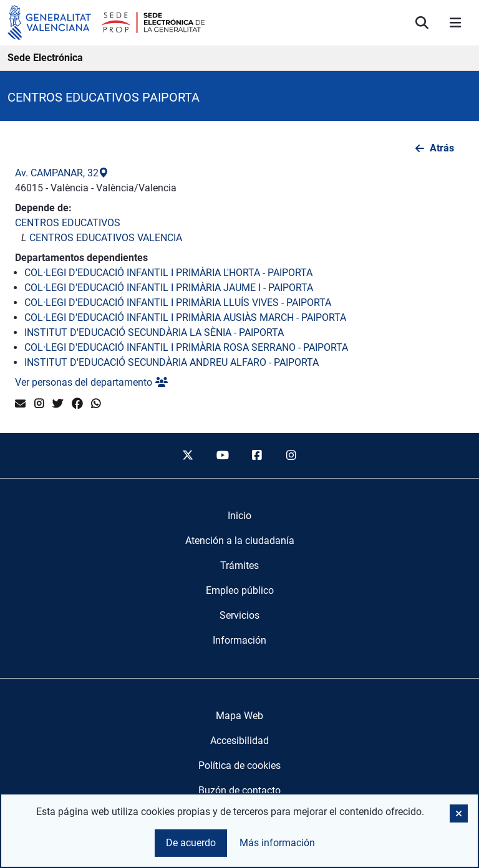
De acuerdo (191, 843)
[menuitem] (239, 516)
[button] (459, 813)
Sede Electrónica (45, 58)
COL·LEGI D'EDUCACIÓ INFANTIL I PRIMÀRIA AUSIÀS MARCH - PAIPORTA (185, 317)
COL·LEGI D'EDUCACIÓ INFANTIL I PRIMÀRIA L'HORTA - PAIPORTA (168, 273)
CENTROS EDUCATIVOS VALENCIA (106, 238)
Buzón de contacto (239, 790)
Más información (277, 843)
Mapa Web (239, 716)
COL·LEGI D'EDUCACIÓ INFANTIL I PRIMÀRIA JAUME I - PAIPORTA (169, 288)
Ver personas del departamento (91, 382)
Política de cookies (239, 765)
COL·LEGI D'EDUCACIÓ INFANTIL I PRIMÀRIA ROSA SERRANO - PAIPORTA (186, 347)
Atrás (442, 148)
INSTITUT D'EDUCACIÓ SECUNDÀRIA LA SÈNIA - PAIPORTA (154, 332)
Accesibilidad (239, 741)
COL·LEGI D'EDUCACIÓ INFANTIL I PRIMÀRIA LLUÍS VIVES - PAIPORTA (178, 303)
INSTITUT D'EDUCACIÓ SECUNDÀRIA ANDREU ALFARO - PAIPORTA (172, 362)
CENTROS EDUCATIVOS (68, 223)
